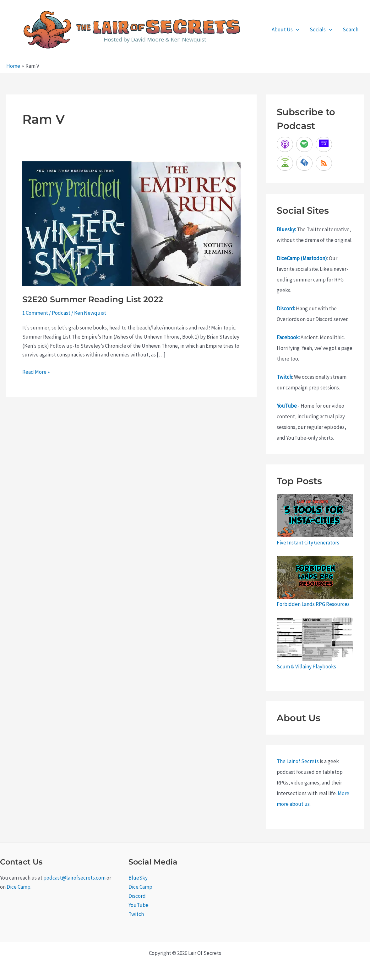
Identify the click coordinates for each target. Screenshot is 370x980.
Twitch (284, 377)
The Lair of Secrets (298, 761)
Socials (321, 29)
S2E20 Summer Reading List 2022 (93, 299)
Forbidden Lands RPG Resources (313, 604)
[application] (296, 29)
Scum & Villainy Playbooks (306, 667)
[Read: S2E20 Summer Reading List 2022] (131, 223)
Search (351, 29)
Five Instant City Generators (308, 543)
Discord (137, 896)
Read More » (36, 372)
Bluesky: (286, 229)
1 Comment (35, 313)
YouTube (287, 406)
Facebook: (288, 337)
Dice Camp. (19, 887)
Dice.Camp (140, 887)
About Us (285, 29)
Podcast (61, 313)
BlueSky (138, 878)
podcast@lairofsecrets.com (74, 878)
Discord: (286, 308)
